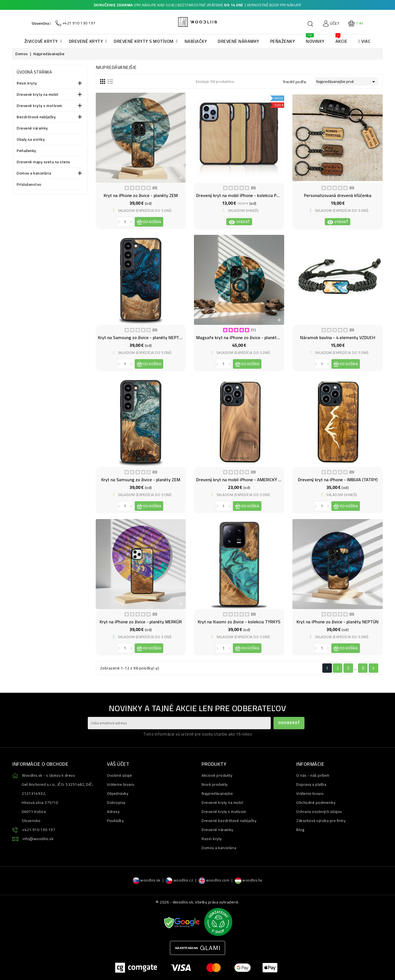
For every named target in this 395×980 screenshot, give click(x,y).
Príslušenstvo (29, 185)
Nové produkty (215, 784)
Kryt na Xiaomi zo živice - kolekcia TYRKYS (239, 622)
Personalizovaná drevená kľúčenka (338, 195)
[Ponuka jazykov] (41, 23)
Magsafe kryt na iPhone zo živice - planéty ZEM (242, 337)
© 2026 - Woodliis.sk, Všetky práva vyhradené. (198, 902)
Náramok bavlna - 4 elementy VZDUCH (338, 337)
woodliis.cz (179, 880)
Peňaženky (26, 151)
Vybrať (239, 222)
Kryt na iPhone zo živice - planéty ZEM (141, 195)
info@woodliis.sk (38, 839)
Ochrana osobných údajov (319, 812)
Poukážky (115, 821)
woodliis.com (214, 880)
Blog (300, 830)
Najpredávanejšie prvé (347, 81)
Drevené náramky (32, 129)
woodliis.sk (147, 880)
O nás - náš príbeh (313, 775)
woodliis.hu (249, 880)
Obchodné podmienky (316, 802)
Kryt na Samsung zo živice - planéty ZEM (141, 480)
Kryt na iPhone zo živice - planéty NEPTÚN (338, 622)
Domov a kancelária (34, 174)
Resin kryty (27, 84)
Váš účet (118, 764)
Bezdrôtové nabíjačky (36, 117)
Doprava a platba (311, 784)
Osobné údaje (119, 775)
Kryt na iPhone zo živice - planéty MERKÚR (141, 622)
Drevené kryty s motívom (39, 106)
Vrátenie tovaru (121, 784)
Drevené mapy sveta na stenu (43, 162)
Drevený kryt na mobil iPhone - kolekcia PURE (240, 195)
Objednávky (118, 793)
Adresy (113, 812)
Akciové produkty (217, 775)
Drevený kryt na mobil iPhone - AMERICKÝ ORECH (244, 480)
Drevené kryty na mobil (37, 95)
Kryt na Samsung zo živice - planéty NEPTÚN (141, 337)
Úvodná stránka (34, 72)
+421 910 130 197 (39, 830)
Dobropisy (116, 802)
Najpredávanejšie (217, 793)
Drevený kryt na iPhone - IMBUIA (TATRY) (338, 480)
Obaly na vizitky (31, 140)
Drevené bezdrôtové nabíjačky (229, 821)
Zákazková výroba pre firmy (321, 821)
